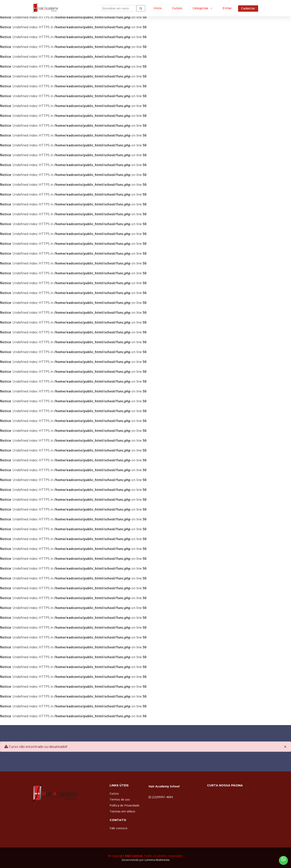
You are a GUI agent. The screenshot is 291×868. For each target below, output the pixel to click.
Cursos (177, 8)
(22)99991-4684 (162, 797)
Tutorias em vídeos (122, 811)
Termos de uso (120, 799)
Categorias (200, 8)
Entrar (227, 8)
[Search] (119, 8)
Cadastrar (248, 8)
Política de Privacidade (124, 805)
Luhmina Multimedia (157, 860)
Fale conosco (119, 828)
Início (158, 8)
